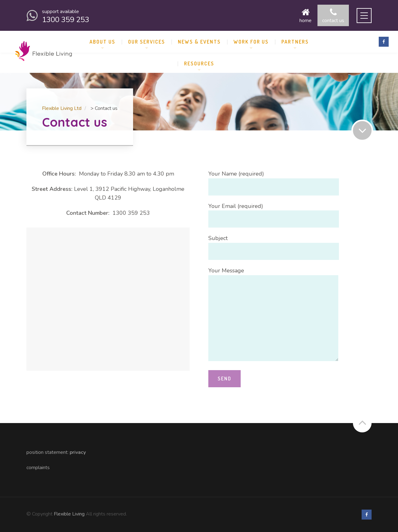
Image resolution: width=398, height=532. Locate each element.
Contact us (333, 15)
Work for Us (251, 42)
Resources (199, 64)
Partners (295, 42)
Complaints (38, 468)
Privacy (78, 452)
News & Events (199, 42)
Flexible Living (69, 514)
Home (305, 15)
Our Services (147, 42)
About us (102, 42)
